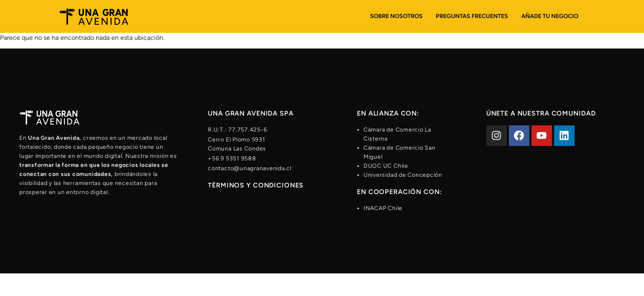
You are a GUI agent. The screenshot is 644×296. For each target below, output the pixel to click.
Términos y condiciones (256, 185)
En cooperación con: (400, 192)
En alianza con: (388, 113)
